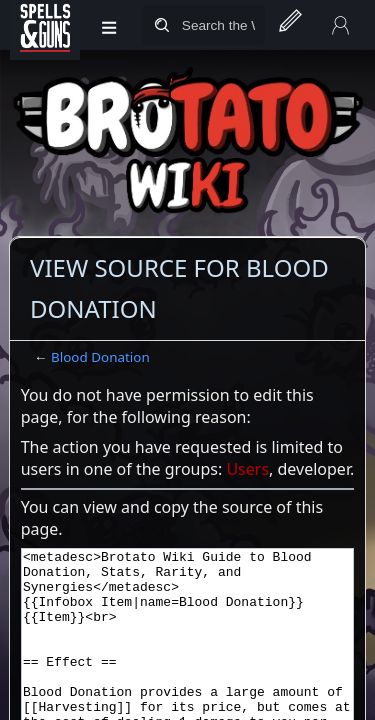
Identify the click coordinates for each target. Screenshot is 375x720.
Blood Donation (100, 357)
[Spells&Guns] (45, 25)
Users (247, 469)
